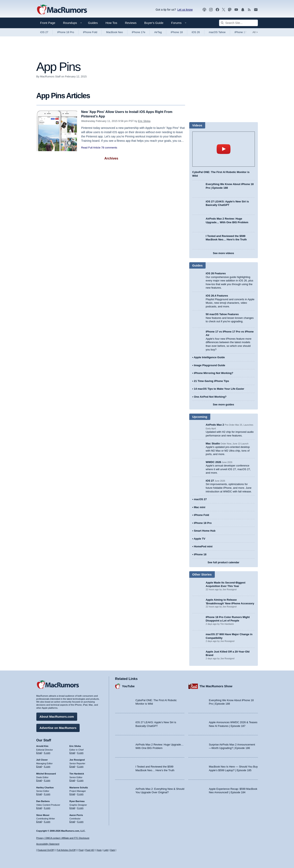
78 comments (109, 148)
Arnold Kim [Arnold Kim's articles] (42, 745)
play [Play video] (224, 149)
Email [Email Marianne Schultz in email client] (72, 793)
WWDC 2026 (214, 462)
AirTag (158, 32)
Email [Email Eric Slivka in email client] (72, 752)
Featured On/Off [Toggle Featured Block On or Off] (46, 850)
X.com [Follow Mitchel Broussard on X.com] (47, 780)
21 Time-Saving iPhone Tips (212, 381)
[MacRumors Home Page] (62, 10)
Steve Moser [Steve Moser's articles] (43, 814)
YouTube (128, 686)
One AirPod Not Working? (210, 397)
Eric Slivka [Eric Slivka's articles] (75, 745)
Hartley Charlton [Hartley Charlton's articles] (45, 787)
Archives (111, 158)
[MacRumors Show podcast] (204, 10)
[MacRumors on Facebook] (217, 10)
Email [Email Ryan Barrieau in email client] (72, 807)
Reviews (131, 23)
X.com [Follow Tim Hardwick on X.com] (80, 780)
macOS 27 (200, 499)
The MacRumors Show (216, 686)
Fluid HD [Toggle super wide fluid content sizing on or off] (90, 850)
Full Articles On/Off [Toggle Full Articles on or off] (66, 850)
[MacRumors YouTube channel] (236, 10)
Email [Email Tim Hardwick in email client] (72, 780)
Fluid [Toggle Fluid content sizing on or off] (81, 850)
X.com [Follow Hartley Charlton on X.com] (47, 793)
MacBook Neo (115, 32)
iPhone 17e (139, 32)
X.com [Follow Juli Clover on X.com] (47, 766)
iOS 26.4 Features (217, 296)
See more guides (223, 404)
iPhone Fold (90, 32)
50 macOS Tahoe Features (222, 314)
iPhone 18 (177, 32)
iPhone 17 (241, 32)
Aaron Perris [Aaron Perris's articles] (76, 814)
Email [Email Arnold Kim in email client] (39, 752)
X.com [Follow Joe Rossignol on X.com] (80, 766)
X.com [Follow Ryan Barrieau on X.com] (80, 807)
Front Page (48, 23)
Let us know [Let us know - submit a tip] (185, 10)
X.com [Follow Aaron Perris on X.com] (80, 821)
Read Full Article (91, 148)
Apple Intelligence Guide (209, 357)
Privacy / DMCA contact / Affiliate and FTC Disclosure (63, 838)
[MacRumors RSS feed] (249, 10)
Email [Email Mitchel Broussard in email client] (39, 780)
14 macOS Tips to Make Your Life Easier (219, 389)
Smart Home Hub (205, 531)
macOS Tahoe (217, 32)
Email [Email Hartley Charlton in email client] (39, 793)
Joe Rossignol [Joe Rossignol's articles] (77, 759)
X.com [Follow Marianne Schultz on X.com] (80, 793)
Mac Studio (213, 443)
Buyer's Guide (154, 23)
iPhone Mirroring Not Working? (214, 373)
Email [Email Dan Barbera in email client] (39, 807)
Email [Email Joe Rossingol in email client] (72, 766)
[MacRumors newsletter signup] (256, 10)
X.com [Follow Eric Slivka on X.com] (80, 752)
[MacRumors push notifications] (243, 10)
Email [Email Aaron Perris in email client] (72, 821)
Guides (93, 23)
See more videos (223, 253)
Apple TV (199, 539)
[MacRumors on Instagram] (211, 10)
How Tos (111, 23)
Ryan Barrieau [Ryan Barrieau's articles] (77, 801)
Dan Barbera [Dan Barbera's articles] (43, 801)
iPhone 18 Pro (66, 32)
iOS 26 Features (216, 273)
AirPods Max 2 (215, 425)
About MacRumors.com (57, 716)
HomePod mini (203, 546)
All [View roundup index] (255, 32)
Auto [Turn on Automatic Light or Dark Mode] (99, 850)
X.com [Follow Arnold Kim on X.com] (47, 752)
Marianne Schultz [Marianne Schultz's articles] (79, 787)
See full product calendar (223, 562)
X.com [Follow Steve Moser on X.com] (47, 821)
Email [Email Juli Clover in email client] (39, 766)
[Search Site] (238, 23)
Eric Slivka (144, 121)
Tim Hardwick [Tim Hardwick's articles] (77, 773)
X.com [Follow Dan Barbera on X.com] (47, 807)
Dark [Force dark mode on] (113, 850)
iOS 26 (196, 32)
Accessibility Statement (48, 844)
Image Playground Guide (210, 365)
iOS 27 (44, 32)
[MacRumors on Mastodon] (230, 10)
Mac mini (200, 507)
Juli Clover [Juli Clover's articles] (42, 759)
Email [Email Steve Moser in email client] (39, 821)
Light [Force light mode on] (106, 850)
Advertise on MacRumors (58, 727)
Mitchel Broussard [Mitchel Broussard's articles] (46, 773)
